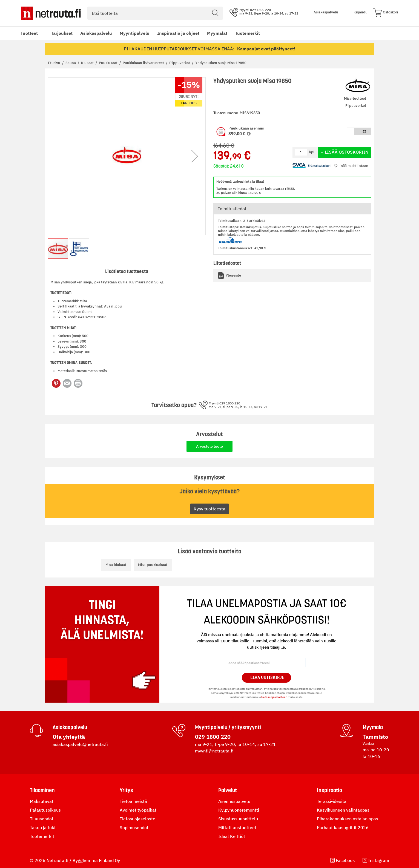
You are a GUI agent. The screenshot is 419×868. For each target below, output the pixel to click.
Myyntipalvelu (135, 33)
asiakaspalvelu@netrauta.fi (80, 744)
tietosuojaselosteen (274, 697)
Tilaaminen (42, 790)
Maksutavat (42, 801)
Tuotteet (29, 33)
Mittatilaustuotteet (237, 827)
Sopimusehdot (134, 827)
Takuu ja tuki (43, 827)
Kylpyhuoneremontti (239, 810)
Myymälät (217, 33)
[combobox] (155, 13)
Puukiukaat (109, 63)
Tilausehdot (42, 819)
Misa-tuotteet (355, 98)
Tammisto (375, 737)
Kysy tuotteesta (210, 509)
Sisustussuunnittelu (238, 819)
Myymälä (373, 727)
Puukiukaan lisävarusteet (144, 63)
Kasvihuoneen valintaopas (343, 810)
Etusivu (54, 63)
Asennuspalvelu (234, 801)
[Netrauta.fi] (51, 13)
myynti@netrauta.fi (214, 751)
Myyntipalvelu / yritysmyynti (228, 727)
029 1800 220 (213, 737)
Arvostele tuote (210, 446)
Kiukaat (88, 63)
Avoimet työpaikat (138, 810)
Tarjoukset (62, 33)
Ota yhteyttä (69, 737)
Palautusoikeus (45, 810)
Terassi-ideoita (332, 801)
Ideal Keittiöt (232, 836)
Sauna (71, 63)
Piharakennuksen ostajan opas (348, 819)
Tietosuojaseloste (137, 819)
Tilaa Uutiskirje (267, 677)
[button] (249, 134)
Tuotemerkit (247, 33)
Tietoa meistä (133, 801)
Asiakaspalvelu (96, 33)
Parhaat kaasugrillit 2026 (343, 827)
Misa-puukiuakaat (153, 565)
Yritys (126, 790)
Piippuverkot (180, 63)
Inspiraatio (329, 790)
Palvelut (228, 790)
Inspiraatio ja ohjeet (178, 33)
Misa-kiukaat (116, 565)
